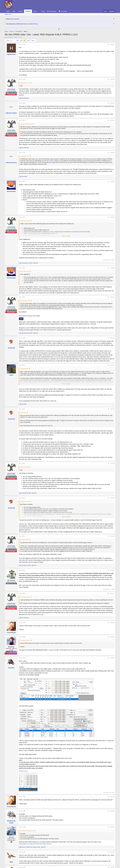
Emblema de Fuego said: (27, 831)
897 (25, 40)
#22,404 (112, 120)
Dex (14, 11)
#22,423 (112, 827)
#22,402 (112, 79)
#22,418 (112, 623)
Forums (28, 11)
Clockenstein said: (25, 221)
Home (8, 11)
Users (35, 11)
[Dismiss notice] (113, 19)
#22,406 (112, 181)
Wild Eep (35, 24)
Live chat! (64, 11)
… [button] (14, 40)
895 (18, 40)
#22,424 (112, 852)
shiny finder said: (25, 156)
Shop (43, 11)
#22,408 (112, 268)
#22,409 (112, 297)
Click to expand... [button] (67, 236)
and (30, 263)
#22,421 (112, 797)
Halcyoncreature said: (26, 124)
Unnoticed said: (24, 369)
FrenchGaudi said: (25, 640)
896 (21, 40)
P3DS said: (23, 413)
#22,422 (112, 811)
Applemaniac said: (25, 83)
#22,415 (112, 536)
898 (28, 40)
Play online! (53, 11)
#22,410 (112, 338)
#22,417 (112, 593)
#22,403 (112, 103)
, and (34, 847)
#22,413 (112, 464)
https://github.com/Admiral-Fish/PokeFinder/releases (35, 844)
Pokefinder (67, 140)
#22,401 (112, 44)
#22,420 (112, 658)
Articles (20, 11)
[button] (39, 11)
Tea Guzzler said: (25, 597)
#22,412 (112, 409)
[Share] (108, 44)
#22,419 (112, 637)
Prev (8, 40)
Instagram (16, 19)
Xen (28, 24)
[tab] (59, 29)
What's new (8, 14)
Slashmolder (10, 37)
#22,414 (112, 498)
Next (33, 40)
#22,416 (112, 570)
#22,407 (112, 217)
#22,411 (112, 365)
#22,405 (112, 153)
